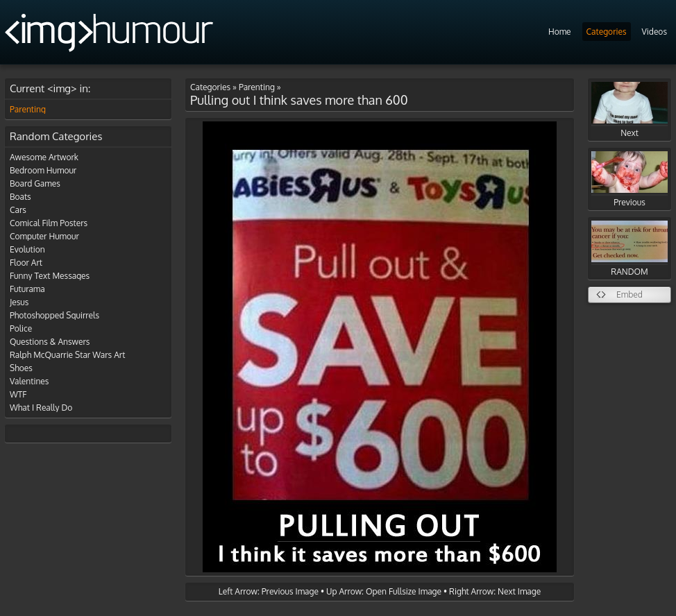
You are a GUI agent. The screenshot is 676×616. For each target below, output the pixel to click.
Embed (629, 294)
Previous (629, 179)
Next (629, 110)
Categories (607, 32)
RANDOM (629, 249)
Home (560, 32)
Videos (654, 32)
